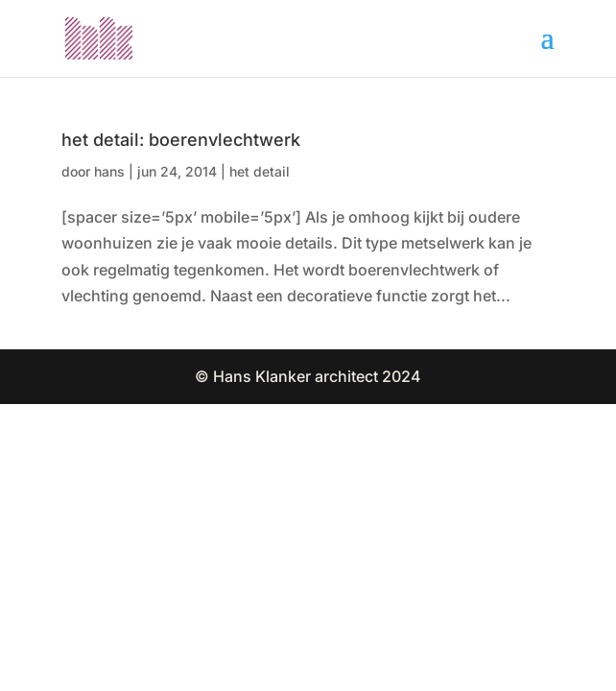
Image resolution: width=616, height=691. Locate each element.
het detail (260, 171)
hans (109, 171)
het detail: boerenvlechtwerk (181, 140)
